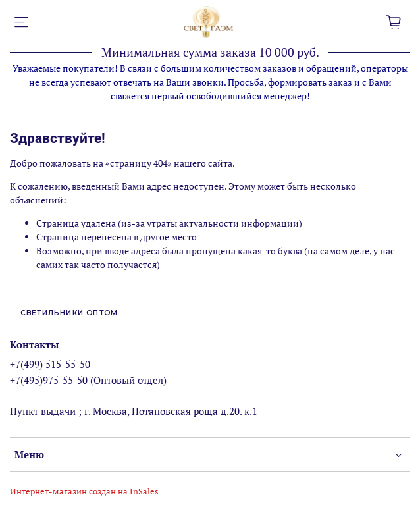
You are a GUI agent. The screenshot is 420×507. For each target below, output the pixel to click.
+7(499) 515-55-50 (50, 364)
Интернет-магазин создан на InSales (84, 492)
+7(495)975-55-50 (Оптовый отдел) (88, 380)
